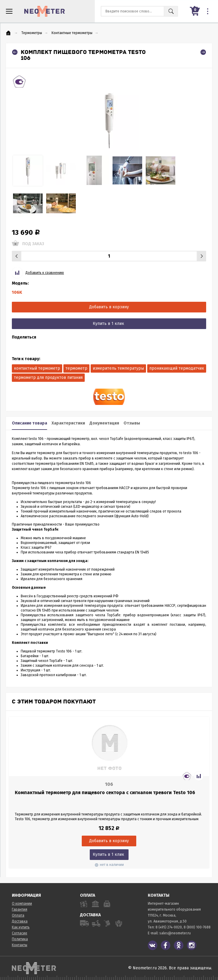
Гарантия (20, 909)
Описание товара (29, 423)
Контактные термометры (72, 33)
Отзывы (132, 423)
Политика (20, 939)
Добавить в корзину (109, 307)
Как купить (21, 927)
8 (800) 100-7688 (197, 927)
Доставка (20, 921)
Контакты (20, 945)
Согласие (20, 933)
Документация (104, 423)
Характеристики (68, 423)
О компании (22, 904)
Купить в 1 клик (108, 324)
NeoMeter (45, 11)
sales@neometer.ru (175, 933)
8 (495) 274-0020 (169, 927)
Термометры (32, 33)
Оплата (18, 915)
